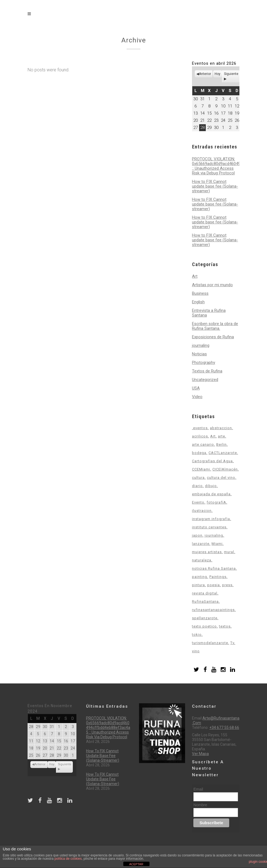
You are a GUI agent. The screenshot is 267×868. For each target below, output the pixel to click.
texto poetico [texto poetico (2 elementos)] (204, 626)
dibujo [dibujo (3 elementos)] (211, 486)
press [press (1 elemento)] (227, 585)
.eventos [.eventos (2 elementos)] (200, 428)
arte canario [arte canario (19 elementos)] (203, 444)
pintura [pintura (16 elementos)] (198, 585)
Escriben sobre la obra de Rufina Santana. (215, 326)
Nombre (200, 805)
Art (195, 276)
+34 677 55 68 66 (224, 728)
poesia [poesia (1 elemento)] (213, 585)
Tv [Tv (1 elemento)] (232, 643)
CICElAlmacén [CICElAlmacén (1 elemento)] (225, 469)
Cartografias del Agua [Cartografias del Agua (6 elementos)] (212, 461)
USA (196, 388)
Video (197, 397)
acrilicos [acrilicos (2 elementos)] (200, 436)
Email (198, 789)
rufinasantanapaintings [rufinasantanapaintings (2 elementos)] (213, 610)
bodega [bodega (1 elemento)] (199, 453)
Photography (204, 363)
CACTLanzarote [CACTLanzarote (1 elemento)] (223, 453)
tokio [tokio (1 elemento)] (197, 635)
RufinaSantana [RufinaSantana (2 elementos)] (205, 601)
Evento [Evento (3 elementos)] (198, 502)
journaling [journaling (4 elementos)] (214, 535)
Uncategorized (205, 380)
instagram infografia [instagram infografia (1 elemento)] (211, 519)
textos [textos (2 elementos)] (225, 626)
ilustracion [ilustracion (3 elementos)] (202, 511)
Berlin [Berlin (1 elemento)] (221, 444)
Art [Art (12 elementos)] (213, 436)
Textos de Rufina (207, 371)
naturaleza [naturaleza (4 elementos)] (202, 560)
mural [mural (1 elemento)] (229, 552)
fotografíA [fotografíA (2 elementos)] (216, 502)
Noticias (199, 354)
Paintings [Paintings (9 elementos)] (218, 577)
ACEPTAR (136, 864)
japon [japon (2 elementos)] (197, 535)
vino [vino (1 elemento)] (196, 651)
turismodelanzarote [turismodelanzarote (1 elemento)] (210, 643)
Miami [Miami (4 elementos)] (217, 544)
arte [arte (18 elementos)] (221, 436)
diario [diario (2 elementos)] (197, 486)
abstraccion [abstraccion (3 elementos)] (221, 428)
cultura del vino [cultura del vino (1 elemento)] (221, 478)
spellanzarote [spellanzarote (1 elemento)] (205, 618)
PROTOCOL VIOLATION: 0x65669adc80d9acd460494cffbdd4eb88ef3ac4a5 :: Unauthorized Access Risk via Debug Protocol (108, 728)
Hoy (217, 74)
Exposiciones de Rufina (213, 337)
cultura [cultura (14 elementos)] (198, 478)
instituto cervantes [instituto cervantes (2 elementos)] (209, 527)
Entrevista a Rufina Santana (209, 313)
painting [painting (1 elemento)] (200, 577)
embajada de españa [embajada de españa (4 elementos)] (211, 494)
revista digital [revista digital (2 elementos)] (205, 593)
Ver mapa (200, 754)
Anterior (205, 74)
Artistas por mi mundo (212, 285)
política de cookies (68, 859)
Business (200, 293)
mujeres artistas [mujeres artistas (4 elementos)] (207, 552)
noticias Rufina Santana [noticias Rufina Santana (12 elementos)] (214, 568)
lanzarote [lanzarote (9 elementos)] (201, 544)
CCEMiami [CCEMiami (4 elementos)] (201, 469)
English (198, 302)
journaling (201, 345)
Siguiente (231, 74)
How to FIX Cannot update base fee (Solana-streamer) (215, 186)
